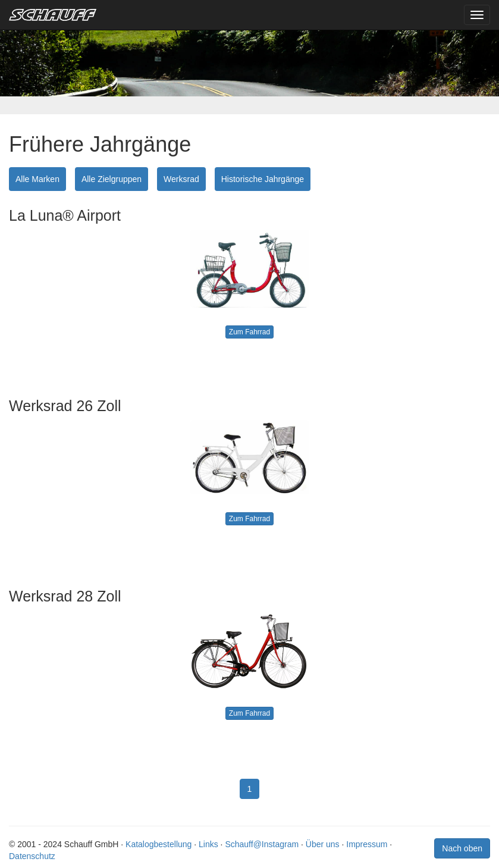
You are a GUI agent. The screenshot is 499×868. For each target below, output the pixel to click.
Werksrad (181, 179)
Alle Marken (37, 179)
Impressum (367, 844)
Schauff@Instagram (262, 844)
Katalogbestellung (159, 844)
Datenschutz (32, 856)
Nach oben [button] (462, 848)
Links (208, 844)
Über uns (323, 844)
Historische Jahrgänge (263, 179)
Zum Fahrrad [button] (249, 332)
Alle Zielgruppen (112, 179)
